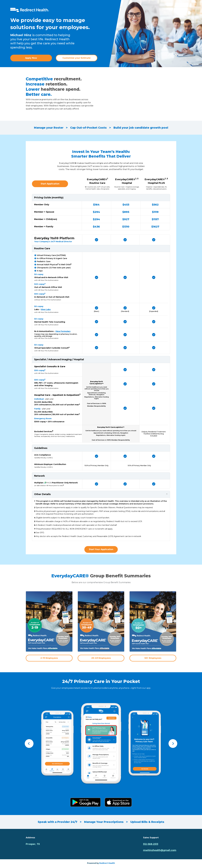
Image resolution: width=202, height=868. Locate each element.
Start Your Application (101, 549)
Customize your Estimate (77, 58)
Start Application (50, 184)
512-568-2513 (151, 844)
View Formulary (63, 331)
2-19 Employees (49, 658)
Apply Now (31, 58)
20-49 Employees (101, 658)
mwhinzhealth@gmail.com (160, 850)
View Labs (46, 309)
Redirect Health (107, 863)
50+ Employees (153, 658)
